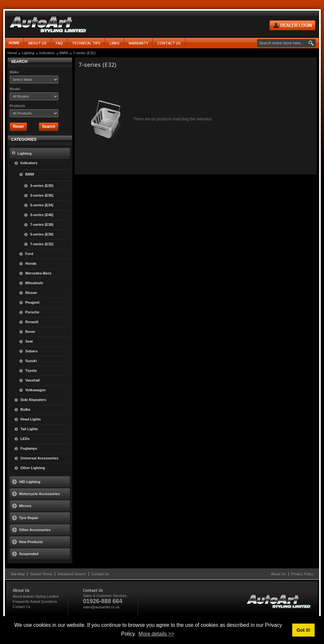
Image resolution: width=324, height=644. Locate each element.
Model (15, 89)
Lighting (28, 53)
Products (17, 106)
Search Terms (41, 574)
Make (14, 72)
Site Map (18, 574)
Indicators (47, 53)
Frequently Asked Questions (35, 601)
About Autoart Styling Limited (35, 596)
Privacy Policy (302, 574)
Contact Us (100, 574)
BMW (64, 53)
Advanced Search (72, 574)
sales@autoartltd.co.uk (101, 607)
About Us (278, 574)
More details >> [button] (156, 634)
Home (14, 43)
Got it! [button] (303, 630)
